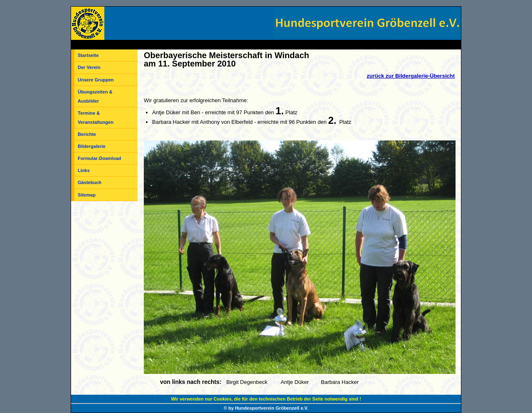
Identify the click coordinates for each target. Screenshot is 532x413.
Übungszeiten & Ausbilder (95, 96)
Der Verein (89, 67)
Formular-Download (99, 158)
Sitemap (87, 195)
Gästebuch (90, 182)
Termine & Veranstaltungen (96, 118)
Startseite (88, 55)
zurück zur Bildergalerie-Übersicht (411, 76)
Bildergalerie (92, 146)
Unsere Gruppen (96, 80)
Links (84, 170)
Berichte (87, 134)
